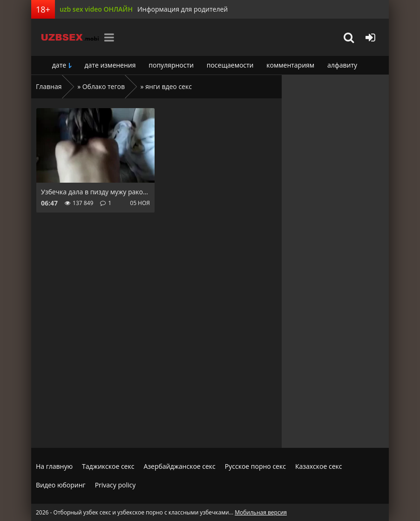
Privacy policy (115, 485)
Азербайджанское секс (179, 466)
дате (59, 65)
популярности (171, 65)
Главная (49, 86)
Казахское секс (319, 466)
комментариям (290, 65)
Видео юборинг (61, 485)
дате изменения (110, 65)
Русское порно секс (255, 466)
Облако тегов (104, 86)
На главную (54, 466)
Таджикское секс (108, 466)
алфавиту (342, 65)
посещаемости (230, 65)
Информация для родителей (183, 9)
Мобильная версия (261, 512)
